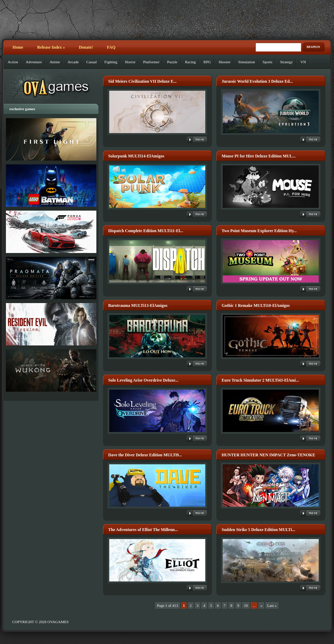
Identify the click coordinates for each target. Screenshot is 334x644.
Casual (92, 62)
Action (13, 62)
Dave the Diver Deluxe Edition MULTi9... (145, 455)
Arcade (73, 62)
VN (303, 62)
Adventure (34, 62)
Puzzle (172, 62)
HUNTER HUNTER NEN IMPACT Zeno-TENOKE (268, 455)
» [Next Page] (261, 605)
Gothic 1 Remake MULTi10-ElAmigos (256, 305)
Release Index (51, 47)
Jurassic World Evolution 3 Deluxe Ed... (257, 81)
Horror (130, 62)
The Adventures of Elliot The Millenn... (143, 530)
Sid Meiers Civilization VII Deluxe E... (142, 81)
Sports (268, 62)
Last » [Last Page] (272, 605)
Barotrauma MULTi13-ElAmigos (138, 305)
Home (18, 47)
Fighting (111, 62)
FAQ (111, 47)
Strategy (287, 62)
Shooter (224, 62)
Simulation (246, 62)
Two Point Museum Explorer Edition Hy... (259, 231)
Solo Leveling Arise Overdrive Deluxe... (143, 380)
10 (246, 605)
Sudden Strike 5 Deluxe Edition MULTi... (258, 530)
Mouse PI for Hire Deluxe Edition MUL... (259, 156)
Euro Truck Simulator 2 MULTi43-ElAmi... (260, 380)
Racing (190, 62)
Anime (55, 62)
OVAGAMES (58, 622)
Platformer (151, 62)
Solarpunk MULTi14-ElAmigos (136, 156)
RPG (207, 62)
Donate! (86, 47)
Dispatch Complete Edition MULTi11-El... (146, 231)
